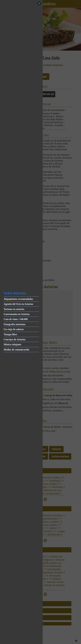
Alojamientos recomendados (18, 299)
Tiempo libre (10, 334)
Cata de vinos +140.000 (16, 319)
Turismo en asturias (14, 309)
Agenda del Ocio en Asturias (18, 304)
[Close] (39, 3)
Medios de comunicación (16, 350)
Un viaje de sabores (14, 329)
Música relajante (12, 344)
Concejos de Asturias (15, 339)
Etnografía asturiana (14, 324)
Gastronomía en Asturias (17, 314)
